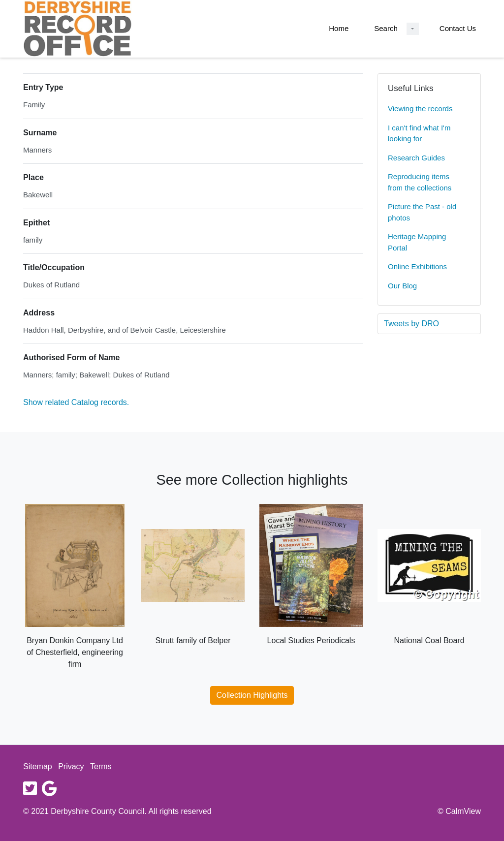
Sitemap (38, 766)
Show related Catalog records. (76, 402)
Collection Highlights (252, 695)
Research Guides (416, 158)
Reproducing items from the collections (420, 182)
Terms (101, 766)
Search (386, 28)
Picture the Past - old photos (422, 212)
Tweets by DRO (411, 324)
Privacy (71, 766)
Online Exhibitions (417, 266)
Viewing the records (420, 109)
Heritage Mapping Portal (417, 242)
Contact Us (458, 28)
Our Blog (402, 286)
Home (339, 28)
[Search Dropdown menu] (413, 29)
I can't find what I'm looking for (419, 133)
